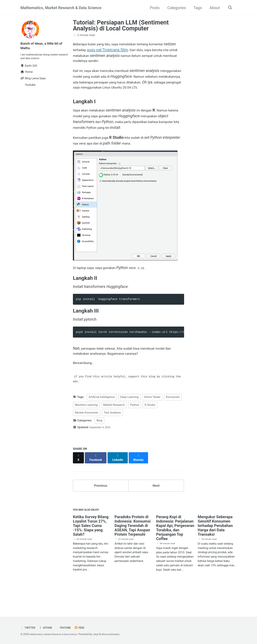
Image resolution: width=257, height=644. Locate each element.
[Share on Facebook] (97, 478)
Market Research (114, 427)
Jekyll (104, 634)
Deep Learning (129, 419)
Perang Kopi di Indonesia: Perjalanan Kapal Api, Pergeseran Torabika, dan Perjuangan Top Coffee (175, 549)
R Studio (150, 427)
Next (156, 505)
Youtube (69, 628)
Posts (153, 8)
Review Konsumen (87, 435)
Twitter (29, 628)
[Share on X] (79, 478)
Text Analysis (112, 435)
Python (135, 427)
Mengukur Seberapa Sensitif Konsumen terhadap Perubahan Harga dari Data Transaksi (215, 547)
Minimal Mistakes (120, 634)
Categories (175, 8)
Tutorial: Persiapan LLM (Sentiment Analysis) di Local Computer (121, 25)
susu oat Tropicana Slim (123, 50)
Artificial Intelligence (102, 419)
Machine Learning (86, 427)
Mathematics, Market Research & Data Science (61, 8)
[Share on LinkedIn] (120, 478)
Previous (101, 505)
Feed (85, 628)
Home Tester (152, 419)
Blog (99, 443)
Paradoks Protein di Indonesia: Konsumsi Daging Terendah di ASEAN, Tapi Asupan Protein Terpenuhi (133, 547)
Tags (196, 8)
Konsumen (173, 419)
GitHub (48, 628)
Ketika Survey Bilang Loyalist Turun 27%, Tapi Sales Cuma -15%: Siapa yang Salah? (91, 547)
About (213, 8)
